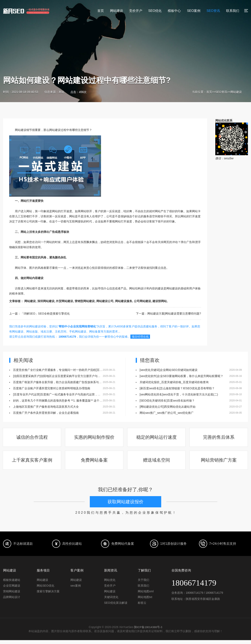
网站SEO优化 (46, 589)
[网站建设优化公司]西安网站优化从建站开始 (168, 407)
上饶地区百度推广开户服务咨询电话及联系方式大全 (46, 407)
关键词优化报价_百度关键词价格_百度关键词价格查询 (174, 382)
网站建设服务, (124, 301)
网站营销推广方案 (219, 463)
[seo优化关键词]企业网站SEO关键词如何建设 (169, 370)
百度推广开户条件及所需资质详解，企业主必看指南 (46, 413)
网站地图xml (146, 595)
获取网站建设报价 (125, 506)
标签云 (142, 607)
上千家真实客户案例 (32, 463)
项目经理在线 (140, 337)
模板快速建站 (12, 584)
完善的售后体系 (219, 438)
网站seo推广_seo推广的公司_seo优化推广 (167, 413)
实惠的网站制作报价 (94, 438)
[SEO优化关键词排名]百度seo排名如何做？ (167, 401)
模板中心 (174, 11)
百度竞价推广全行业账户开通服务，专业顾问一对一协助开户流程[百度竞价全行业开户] (68, 370)
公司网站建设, (143, 301)
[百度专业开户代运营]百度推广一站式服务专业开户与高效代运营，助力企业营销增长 (67, 394)
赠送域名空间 (157, 463)
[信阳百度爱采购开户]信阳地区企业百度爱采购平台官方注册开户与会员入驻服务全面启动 (70, 376)
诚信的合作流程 (32, 438)
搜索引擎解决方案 (48, 595)
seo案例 (76, 589)
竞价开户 (136, 11)
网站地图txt (145, 601)
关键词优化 (111, 601)
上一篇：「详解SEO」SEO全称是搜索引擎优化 (39, 314)
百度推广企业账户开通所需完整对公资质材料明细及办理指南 (52, 388)
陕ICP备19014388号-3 (148, 631)
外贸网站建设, (65, 301)
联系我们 (233, 11)
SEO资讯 (213, 11)
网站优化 (110, 584)
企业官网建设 (12, 589)
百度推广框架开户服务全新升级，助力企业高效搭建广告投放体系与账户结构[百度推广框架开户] (74, 382)
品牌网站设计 (12, 601)
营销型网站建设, (85, 301)
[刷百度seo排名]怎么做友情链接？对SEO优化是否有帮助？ (177, 388)
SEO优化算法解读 (116, 607)
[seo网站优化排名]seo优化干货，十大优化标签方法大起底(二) (179, 394)
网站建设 (117, 11)
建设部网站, (160, 301)
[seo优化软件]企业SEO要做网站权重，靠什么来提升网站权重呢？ (181, 376)
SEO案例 (194, 11)
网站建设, (30, 301)
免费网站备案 (94, 463)
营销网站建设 (12, 595)
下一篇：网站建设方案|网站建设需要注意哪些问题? (168, 314)
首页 (101, 11)
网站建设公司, (105, 301)
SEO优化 (155, 11)
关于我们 (143, 584)
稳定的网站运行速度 (157, 438)
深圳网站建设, (46, 301)
